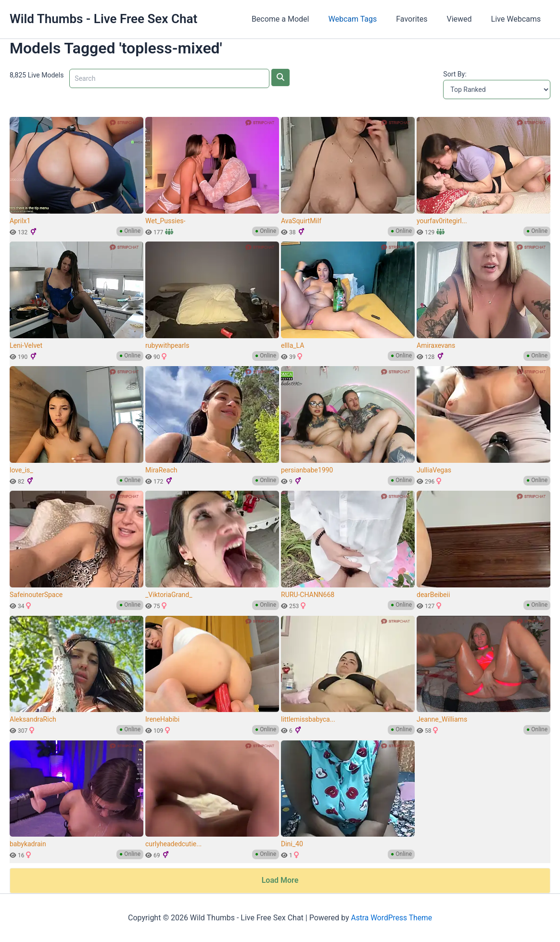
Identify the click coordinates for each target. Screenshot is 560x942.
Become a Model (298, 19)
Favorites (421, 19)
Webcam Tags (366, 19)
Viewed (465, 19)
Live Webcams (518, 19)
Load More (280, 880)
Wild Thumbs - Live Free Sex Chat (103, 19)
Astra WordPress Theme (391, 918)
